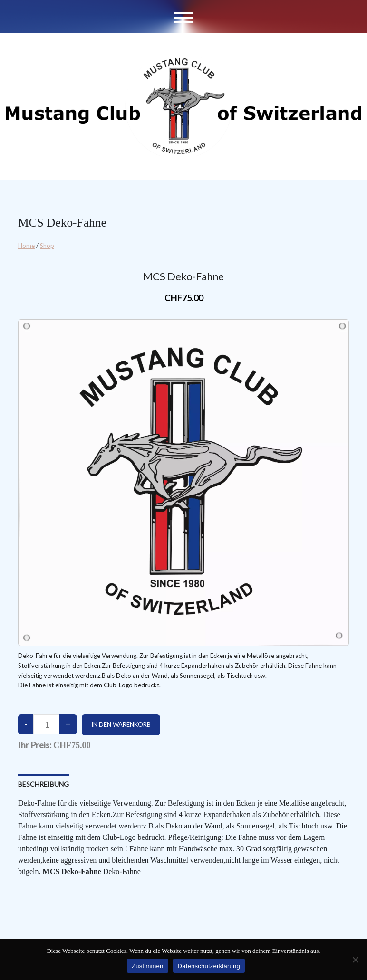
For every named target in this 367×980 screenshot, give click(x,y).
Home (26, 246)
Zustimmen (148, 966)
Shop (47, 246)
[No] (355, 960)
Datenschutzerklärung (209, 966)
